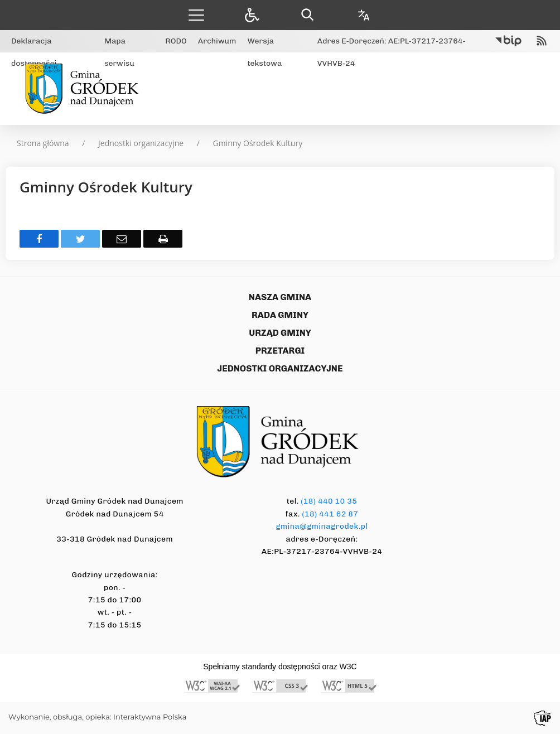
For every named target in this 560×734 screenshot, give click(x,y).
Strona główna (43, 143)
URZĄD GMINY (280, 333)
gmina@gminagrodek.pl (322, 526)
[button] (196, 15)
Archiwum (217, 41)
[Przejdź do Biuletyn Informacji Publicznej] (508, 41)
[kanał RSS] (542, 41)
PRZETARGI (280, 351)
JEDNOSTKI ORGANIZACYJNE (280, 368)
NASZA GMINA (280, 297)
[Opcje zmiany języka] (364, 15)
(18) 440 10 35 (329, 501)
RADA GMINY (280, 315)
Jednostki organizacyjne (141, 143)
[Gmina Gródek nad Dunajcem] (86, 89)
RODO (176, 41)
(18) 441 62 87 (330, 514)
